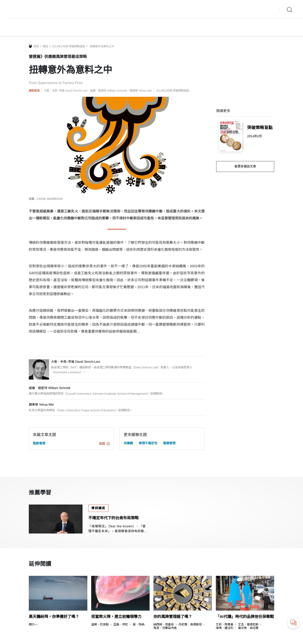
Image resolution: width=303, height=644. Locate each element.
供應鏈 (128, 443)
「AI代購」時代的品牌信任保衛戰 (245, 617)
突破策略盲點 (260, 128)
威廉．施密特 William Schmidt (108, 91)
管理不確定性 (148, 443)
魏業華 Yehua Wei (141, 91)
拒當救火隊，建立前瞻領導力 (116, 617)
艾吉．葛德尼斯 (248, 624)
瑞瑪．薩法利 (225, 628)
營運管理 (169, 443)
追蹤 (104, 444)
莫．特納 (139, 624)
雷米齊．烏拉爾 (248, 628)
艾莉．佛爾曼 (225, 624)
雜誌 (45, 46)
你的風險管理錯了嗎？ (173, 617)
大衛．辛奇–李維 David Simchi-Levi (66, 91)
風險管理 (34, 91)
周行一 (33, 624)
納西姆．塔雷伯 (164, 624)
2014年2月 (255, 136)
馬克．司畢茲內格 (165, 628)
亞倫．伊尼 (121, 624)
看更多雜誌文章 (245, 166)
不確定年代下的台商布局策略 (113, 518)
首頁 (36, 46)
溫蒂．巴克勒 (100, 624)
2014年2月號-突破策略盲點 (69, 46)
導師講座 (98, 508)
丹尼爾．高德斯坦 (190, 624)
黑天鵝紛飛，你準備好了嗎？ (54, 617)
